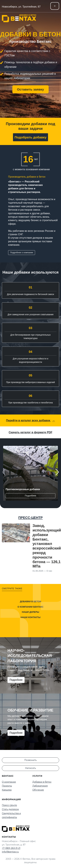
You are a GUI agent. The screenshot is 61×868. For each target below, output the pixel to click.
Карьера (7, 790)
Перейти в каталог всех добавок (30, 420)
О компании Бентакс (30, 607)
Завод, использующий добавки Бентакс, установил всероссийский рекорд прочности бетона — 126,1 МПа (47, 546)
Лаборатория (40, 786)
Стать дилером (10, 809)
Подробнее (31, 496)
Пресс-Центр (9, 805)
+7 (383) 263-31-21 (11, 848)
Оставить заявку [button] (30, 89)
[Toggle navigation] (55, 6)
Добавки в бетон (30, 601)
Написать (30, 768)
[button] (57, 472)
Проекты (7, 786)
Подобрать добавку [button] (30, 137)
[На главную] (19, 18)
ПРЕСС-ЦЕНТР (30, 518)
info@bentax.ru (10, 852)
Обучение (38, 790)
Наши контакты (31, 617)
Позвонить (31, 760)
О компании (9, 782)
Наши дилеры (30, 612)
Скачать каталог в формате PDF (30, 432)
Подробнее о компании (22, 253)
